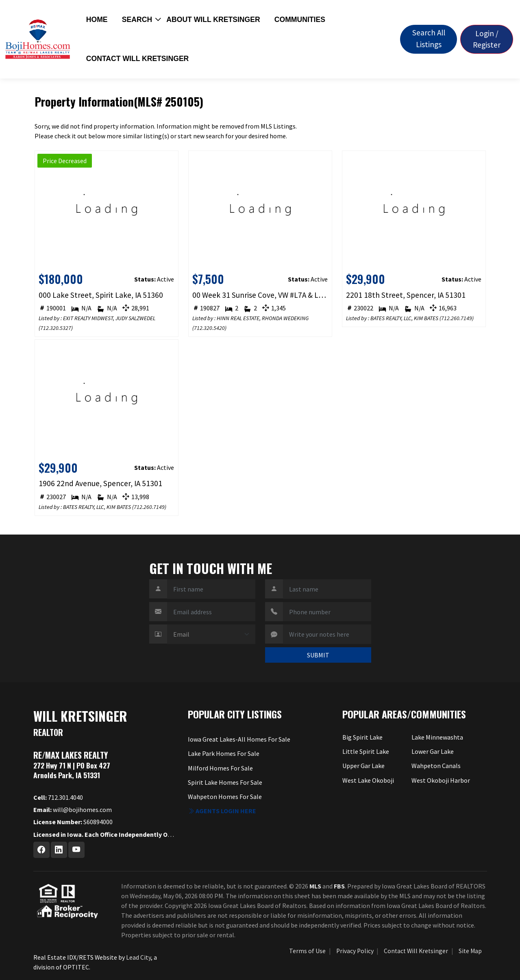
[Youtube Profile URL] (76, 850)
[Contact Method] (211, 634)
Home (97, 20)
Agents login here (222, 811)
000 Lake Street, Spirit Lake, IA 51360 (101, 295)
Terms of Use (307, 951)
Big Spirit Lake (362, 737)
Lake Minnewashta (437, 737)
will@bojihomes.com (73, 810)
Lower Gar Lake (433, 751)
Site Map (470, 951)
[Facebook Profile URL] (41, 850)
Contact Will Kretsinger (138, 59)
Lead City (138, 957)
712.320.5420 (209, 328)
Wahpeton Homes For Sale (225, 797)
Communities (300, 20)
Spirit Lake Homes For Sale (225, 782)
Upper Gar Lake (363, 766)
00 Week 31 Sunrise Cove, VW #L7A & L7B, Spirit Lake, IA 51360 (260, 295)
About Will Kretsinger (213, 20)
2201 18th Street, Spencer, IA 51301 (406, 295)
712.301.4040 (58, 797)
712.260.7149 (457, 318)
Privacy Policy (355, 951)
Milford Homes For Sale (220, 768)
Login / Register (487, 39)
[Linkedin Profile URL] (59, 850)
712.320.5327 (56, 328)
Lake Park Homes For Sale (224, 753)
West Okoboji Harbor (441, 780)
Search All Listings (429, 38)
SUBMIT (318, 655)
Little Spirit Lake (366, 751)
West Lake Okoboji (368, 780)
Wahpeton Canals (436, 766)
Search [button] (137, 20)
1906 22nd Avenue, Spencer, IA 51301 (100, 483)
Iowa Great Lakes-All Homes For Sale (239, 739)
